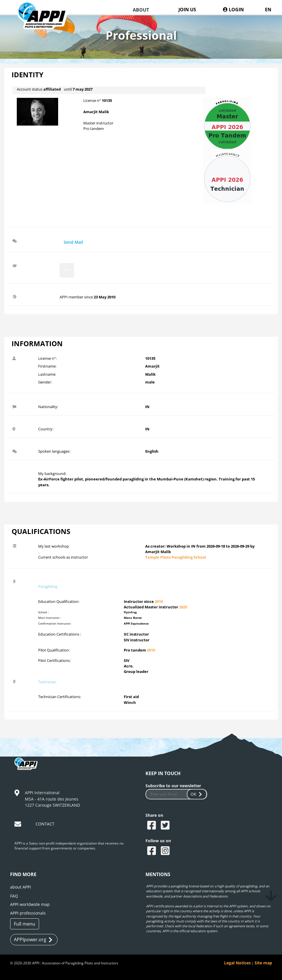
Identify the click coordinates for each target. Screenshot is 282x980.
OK (197, 794)
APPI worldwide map (30, 904)
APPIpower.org (33, 940)
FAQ (14, 896)
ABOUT (141, 10)
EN (268, 10)
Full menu (25, 924)
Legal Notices (237, 963)
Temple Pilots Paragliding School (176, 557)
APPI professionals (28, 913)
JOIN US (187, 10)
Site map (263, 963)
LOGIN (233, 10)
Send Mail (73, 242)
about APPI (21, 887)
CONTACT (45, 824)
